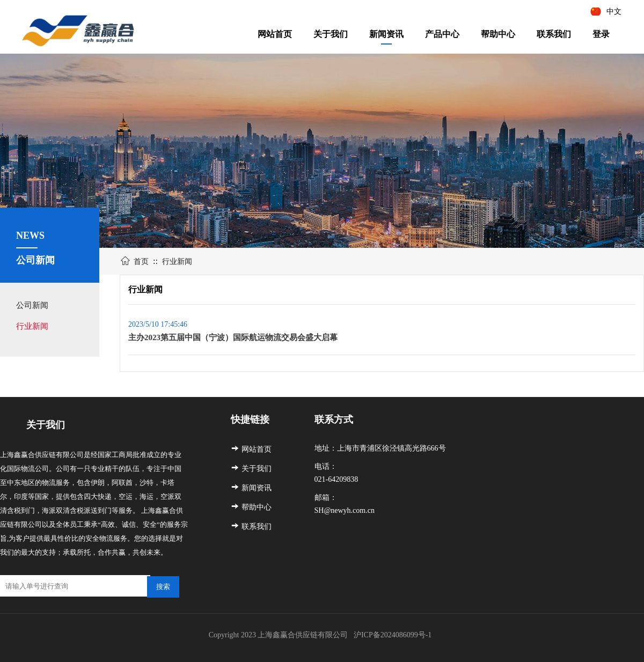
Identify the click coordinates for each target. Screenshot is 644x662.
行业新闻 (32, 326)
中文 (614, 12)
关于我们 (331, 34)
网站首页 (275, 34)
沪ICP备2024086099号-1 (394, 635)
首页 (141, 262)
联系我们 (554, 34)
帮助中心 (498, 34)
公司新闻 (32, 305)
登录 (601, 34)
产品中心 (442, 34)
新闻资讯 (386, 34)
